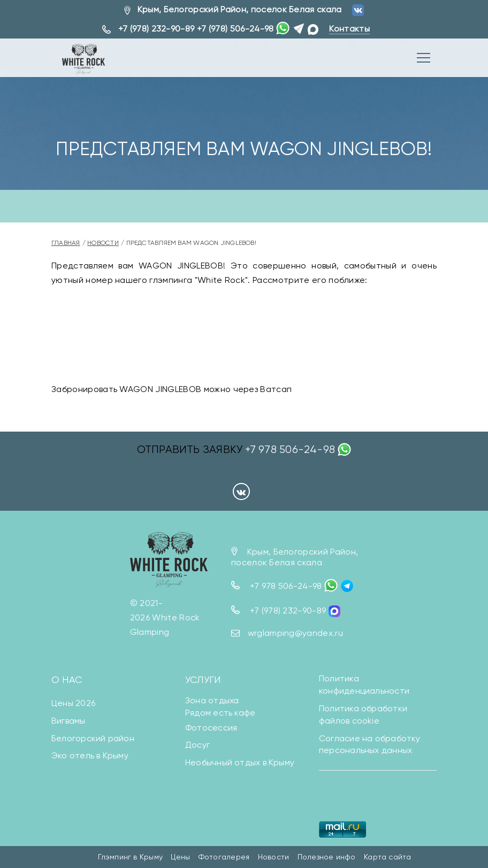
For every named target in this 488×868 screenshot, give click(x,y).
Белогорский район (93, 738)
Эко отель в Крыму (90, 756)
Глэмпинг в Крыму (130, 857)
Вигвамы (68, 721)
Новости (103, 243)
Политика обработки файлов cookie (363, 715)
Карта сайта (387, 857)
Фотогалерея (224, 857)
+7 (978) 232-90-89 (157, 29)
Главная (66, 243)
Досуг (197, 745)
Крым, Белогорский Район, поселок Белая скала (240, 9)
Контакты (349, 29)
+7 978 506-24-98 (290, 450)
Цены (180, 857)
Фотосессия (211, 728)
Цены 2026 (73, 703)
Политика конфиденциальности (364, 685)
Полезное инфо (327, 857)
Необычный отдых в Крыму (240, 762)
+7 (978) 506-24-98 (235, 29)
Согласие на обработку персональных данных (370, 744)
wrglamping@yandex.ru (295, 633)
